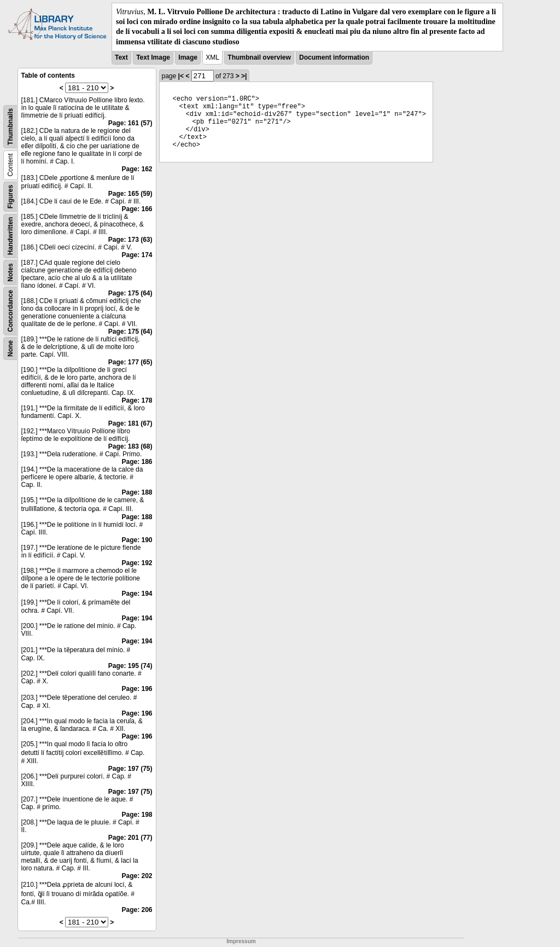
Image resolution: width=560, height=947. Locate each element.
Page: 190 (137, 540)
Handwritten (10, 236)
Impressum (241, 941)
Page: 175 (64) (130, 293)
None (10, 348)
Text (121, 57)
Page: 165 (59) (130, 194)
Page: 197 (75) (130, 769)
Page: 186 (137, 462)
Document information (334, 57)
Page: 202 (137, 876)
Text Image (153, 57)
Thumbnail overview (259, 57)
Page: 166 (137, 209)
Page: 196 (137, 689)
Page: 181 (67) (130, 423)
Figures (10, 197)
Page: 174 (137, 255)
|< (181, 76)
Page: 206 (137, 910)
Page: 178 (137, 400)
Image (188, 57)
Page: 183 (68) (130, 446)
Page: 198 (137, 815)
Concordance (10, 311)
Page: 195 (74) (130, 666)
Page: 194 (137, 594)
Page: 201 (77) (130, 838)
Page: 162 (137, 169)
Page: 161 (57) (130, 123)
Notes (10, 272)
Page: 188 (137, 492)
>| (244, 76)
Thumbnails (10, 127)
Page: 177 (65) (130, 362)
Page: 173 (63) (130, 240)
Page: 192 (137, 563)
